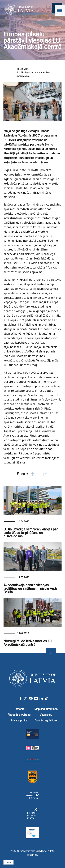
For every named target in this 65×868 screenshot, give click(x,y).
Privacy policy (19, 720)
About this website (19, 715)
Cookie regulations (46, 720)
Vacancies (46, 715)
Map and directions (46, 709)
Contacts (19, 709)
